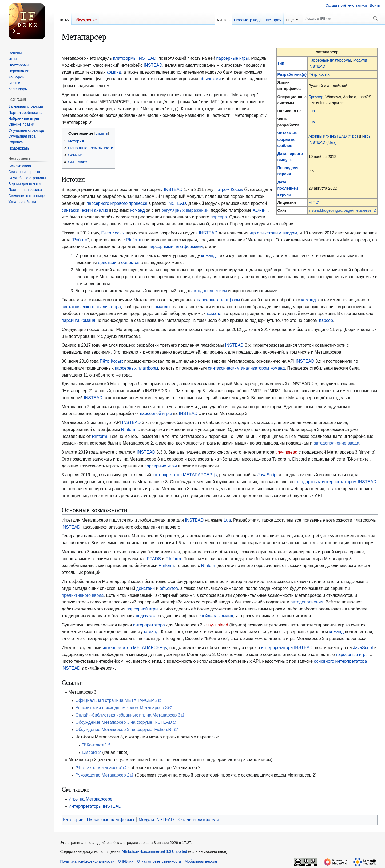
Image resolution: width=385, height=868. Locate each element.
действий (107, 262)
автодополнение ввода (336, 443)
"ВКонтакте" (94, 745)
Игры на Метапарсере (90, 799)
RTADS (154, 559)
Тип (281, 63)
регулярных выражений (185, 210)
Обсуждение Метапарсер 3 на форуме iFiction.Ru (124, 729)
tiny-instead (286, 452)
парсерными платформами (176, 246)
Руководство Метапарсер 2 (102, 775)
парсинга (71, 320)
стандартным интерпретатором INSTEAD (335, 482)
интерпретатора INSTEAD (287, 647)
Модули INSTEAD (156, 819)
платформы (125, 58)
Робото (80, 240)
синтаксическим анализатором (239, 368)
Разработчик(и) (292, 74)
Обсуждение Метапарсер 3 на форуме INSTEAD (124, 722)
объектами (210, 79)
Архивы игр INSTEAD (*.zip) (333, 136)
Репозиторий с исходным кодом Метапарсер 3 (121, 707)
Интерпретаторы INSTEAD (95, 806)
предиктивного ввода (83, 595)
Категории (73, 819)
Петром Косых (229, 189)
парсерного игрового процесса (117, 203)
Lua (312, 111)
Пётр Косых (319, 74)
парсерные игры (232, 58)
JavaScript (267, 475)
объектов (130, 262)
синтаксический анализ (85, 210)
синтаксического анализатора (91, 307)
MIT (312, 202)
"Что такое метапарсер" (99, 767)
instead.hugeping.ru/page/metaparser (341, 210)
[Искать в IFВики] (342, 19)
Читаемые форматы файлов (287, 139)
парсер (326, 320)
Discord (90, 752)
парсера (219, 217)
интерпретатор (167, 475)
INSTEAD (147, 58)
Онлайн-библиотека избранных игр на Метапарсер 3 (128, 715)
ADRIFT (260, 210)
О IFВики (126, 861)
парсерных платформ (219, 300)
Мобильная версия (201, 861)
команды (161, 307)
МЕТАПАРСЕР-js (200, 475)
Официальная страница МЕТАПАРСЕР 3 (116, 700)
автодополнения (307, 602)
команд (114, 72)
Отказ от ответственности (159, 861)
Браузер (316, 97)
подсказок (146, 616)
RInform (134, 240)
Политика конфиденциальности (87, 861)
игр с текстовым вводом (273, 233)
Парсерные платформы (330, 60)
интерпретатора (149, 625)
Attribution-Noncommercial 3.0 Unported (154, 852)
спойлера (208, 616)
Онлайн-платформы (199, 819)
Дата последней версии (288, 188)
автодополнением (209, 291)
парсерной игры (156, 413)
